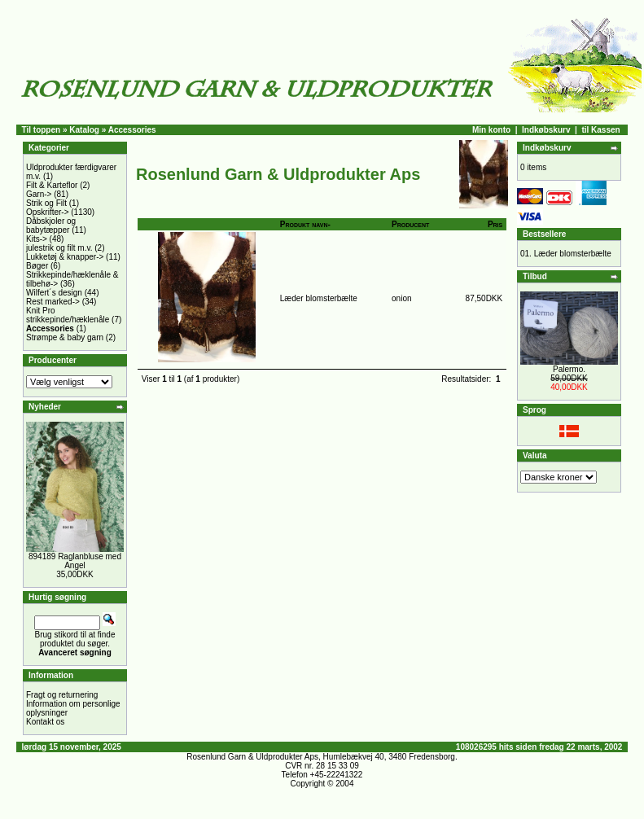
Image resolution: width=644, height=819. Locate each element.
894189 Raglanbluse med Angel (75, 561)
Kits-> (37, 239)
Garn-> (39, 194)
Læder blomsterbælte (319, 298)
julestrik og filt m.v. (59, 248)
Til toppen (42, 130)
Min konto (491, 130)
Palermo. (569, 369)
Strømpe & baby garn (65, 337)
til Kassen (600, 130)
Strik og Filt (46, 203)
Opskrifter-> (48, 212)
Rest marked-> (53, 302)
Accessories (132, 130)
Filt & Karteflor (52, 185)
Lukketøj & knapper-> (65, 257)
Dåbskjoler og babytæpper (51, 226)
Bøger (37, 266)
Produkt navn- (305, 224)
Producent (410, 224)
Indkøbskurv (546, 130)
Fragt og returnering (62, 695)
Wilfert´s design (54, 293)
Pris (495, 224)
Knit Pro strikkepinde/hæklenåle (68, 315)
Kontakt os (45, 722)
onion (401, 298)
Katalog (84, 130)
